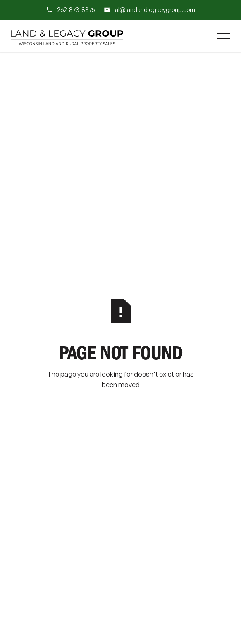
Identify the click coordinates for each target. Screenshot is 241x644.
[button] (224, 36)
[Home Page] (67, 36)
